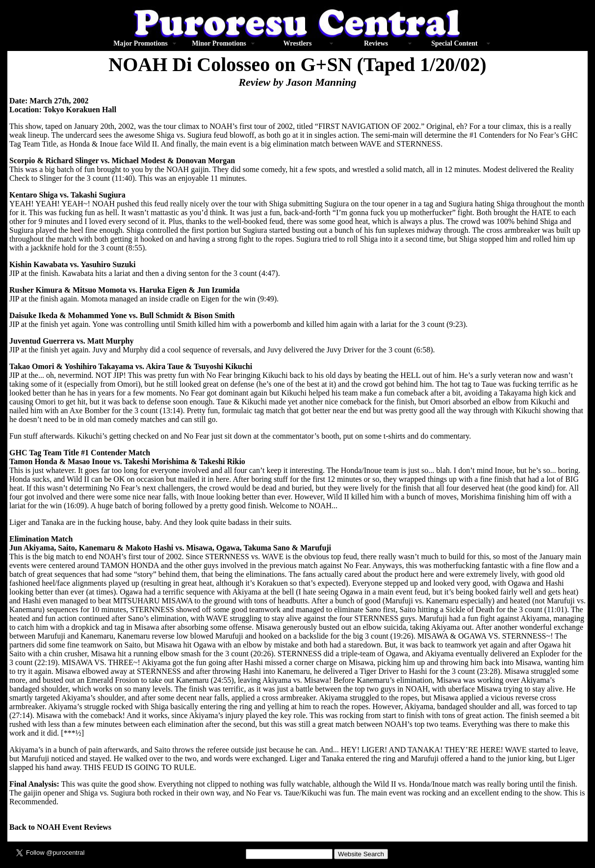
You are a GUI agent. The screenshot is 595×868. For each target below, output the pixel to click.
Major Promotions (140, 43)
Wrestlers (298, 43)
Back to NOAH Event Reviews (60, 827)
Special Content (454, 43)
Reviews (376, 43)
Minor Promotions (219, 43)
